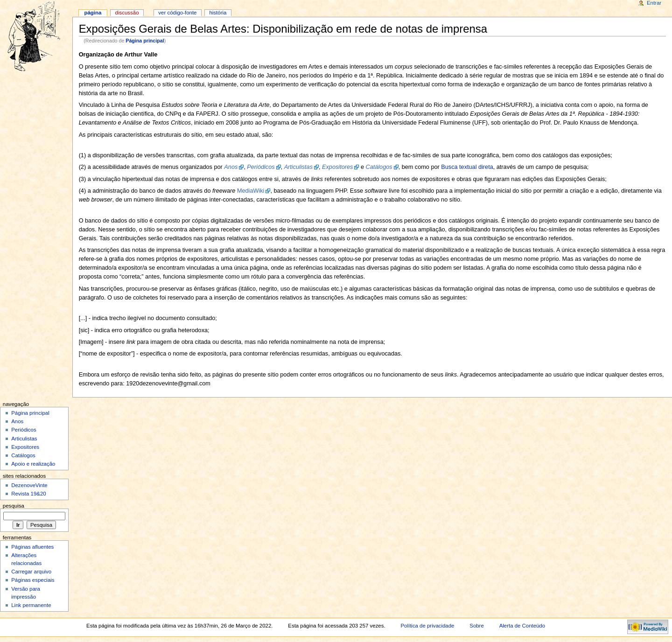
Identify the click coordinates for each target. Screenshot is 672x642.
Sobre (476, 626)
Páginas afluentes (32, 547)
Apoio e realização (33, 464)
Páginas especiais (33, 580)
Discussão (127, 13)
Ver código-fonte (177, 13)
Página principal (145, 41)
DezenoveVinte (29, 485)
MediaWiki (251, 191)
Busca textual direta (467, 167)
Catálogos (23, 455)
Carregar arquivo (31, 572)
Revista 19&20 (29, 494)
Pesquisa (14, 506)
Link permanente (31, 605)
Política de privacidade (427, 626)
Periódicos (24, 430)
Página (93, 13)
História (218, 13)
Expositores (25, 447)
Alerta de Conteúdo (522, 626)
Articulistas (24, 439)
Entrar (654, 3)
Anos (17, 421)
